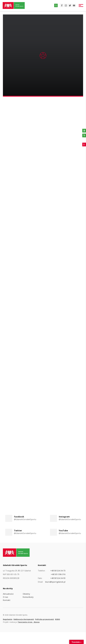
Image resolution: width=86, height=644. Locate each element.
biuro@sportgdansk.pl (55, 582)
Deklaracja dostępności (24, 619)
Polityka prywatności (45, 619)
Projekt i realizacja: (21, 622)
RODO (58, 619)
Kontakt (7, 600)
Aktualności (8, 594)
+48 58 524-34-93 (58, 578)
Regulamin (8, 619)
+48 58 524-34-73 (58, 571)
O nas (5, 597)
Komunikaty (28, 597)
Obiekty (26, 594)
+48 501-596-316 (58, 574)
